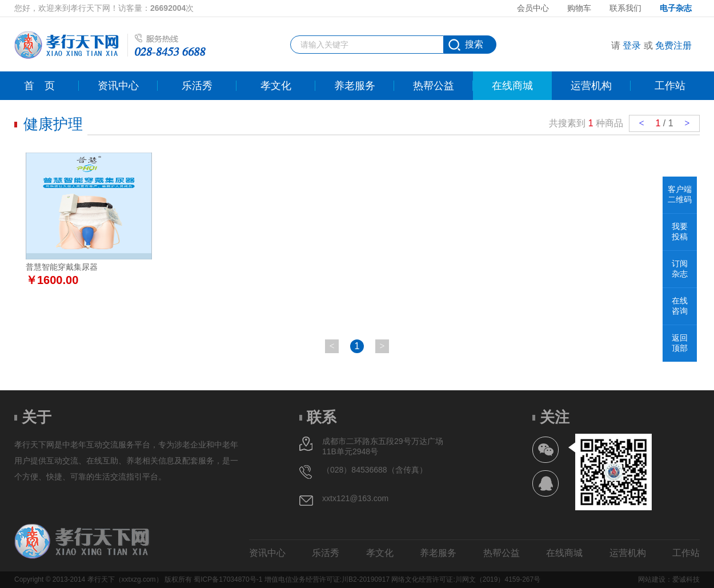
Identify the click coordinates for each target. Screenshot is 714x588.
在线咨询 (680, 306)
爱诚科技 (686, 579)
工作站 (670, 86)
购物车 (579, 8)
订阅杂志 (680, 269)
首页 (39, 86)
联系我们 (625, 8)
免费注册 (673, 45)
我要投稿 (680, 231)
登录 (632, 45)
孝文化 (276, 86)
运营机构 (591, 86)
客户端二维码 (680, 194)
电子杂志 (676, 8)
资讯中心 (118, 86)
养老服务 (355, 86)
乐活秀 (197, 86)
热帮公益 (434, 86)
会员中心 (533, 8)
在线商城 (512, 86)
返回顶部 (680, 343)
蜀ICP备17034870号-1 (228, 579)
